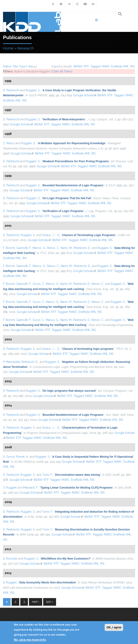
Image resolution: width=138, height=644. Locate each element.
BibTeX (78, 66)
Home (8, 48)
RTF (86, 66)
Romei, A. (22, 457)
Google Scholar (85, 95)
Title (15, 66)
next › (36, 602)
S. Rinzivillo (10, 559)
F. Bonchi (9, 248)
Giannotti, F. (24, 248)
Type (22, 66)
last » (50, 602)
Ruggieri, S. (33, 90)
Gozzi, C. (38, 284)
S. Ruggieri (10, 488)
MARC (106, 66)
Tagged (95, 66)
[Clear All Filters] (62, 71)
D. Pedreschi (11, 90)
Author (7, 66)
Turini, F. (47, 475)
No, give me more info (30, 640)
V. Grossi (9, 457)
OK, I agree (114, 627)
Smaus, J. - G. (51, 235)
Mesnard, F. (31, 488)
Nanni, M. (66, 248)
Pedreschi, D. (82, 248)
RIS (132, 66)
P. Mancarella (11, 362)
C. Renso (9, 143)
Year (31, 66)
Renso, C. (53, 248)
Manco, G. (39, 248)
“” (64, 119)
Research (26, 48)
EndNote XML (120, 66)
